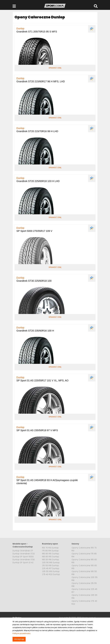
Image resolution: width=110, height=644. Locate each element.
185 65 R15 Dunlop (51, 554)
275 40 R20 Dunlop (51, 574)
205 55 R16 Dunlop (51, 563)
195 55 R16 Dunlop (51, 560)
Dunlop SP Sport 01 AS (23, 563)
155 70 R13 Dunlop (50, 548)
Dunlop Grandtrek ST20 (24, 554)
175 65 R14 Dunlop (50, 551)
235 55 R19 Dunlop (51, 571)
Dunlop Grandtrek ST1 (23, 551)
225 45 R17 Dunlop (51, 568)
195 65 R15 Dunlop (51, 557)
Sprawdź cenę (55, 68)
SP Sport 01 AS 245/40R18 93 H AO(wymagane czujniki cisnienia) (47, 480)
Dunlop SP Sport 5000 (23, 557)
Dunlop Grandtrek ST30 (24, 560)
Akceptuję (19, 639)
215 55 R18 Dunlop (50, 565)
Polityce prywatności (21, 633)
